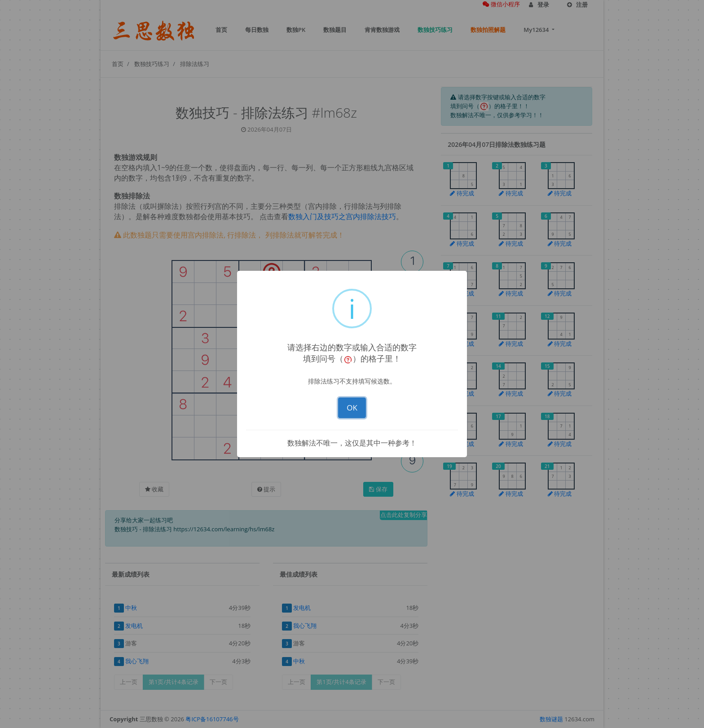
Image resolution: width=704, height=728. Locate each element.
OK (352, 408)
